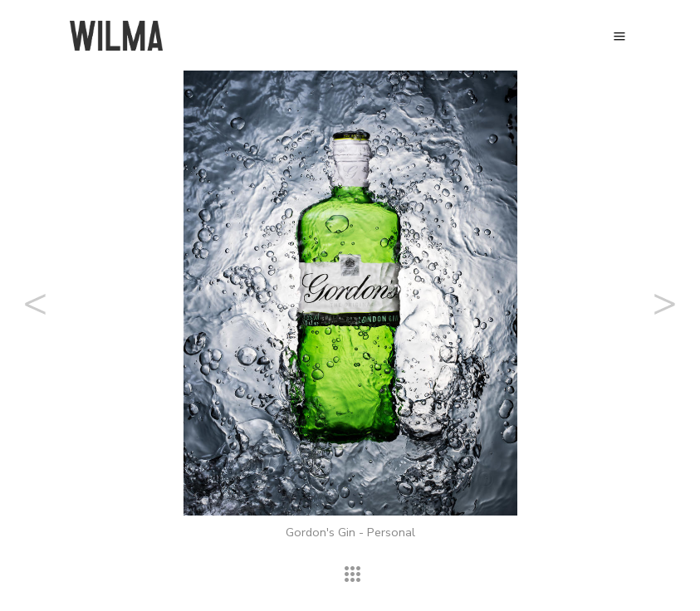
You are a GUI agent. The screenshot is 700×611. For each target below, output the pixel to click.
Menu (620, 36)
